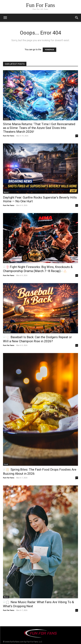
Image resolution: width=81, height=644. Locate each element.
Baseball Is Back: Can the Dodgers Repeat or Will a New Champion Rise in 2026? (40, 338)
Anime (6, 119)
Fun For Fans (9, 136)
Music (6, 192)
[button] (77, 18)
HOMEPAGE (49, 50)
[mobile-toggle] (5, 18)
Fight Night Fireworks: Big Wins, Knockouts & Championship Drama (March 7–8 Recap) (36, 269)
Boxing (7, 262)
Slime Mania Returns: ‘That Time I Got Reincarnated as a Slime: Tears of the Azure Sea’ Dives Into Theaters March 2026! (39, 128)
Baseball (7, 331)
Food (6, 463)
